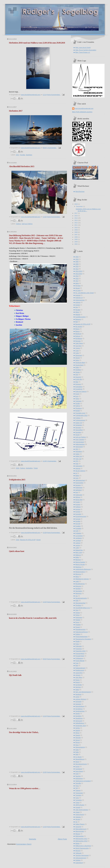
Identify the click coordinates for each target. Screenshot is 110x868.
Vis (76, 822)
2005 (76, 239)
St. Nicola (78, 757)
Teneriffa (78, 783)
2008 (76, 232)
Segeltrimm (79, 718)
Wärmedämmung (81, 829)
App (77, 307)
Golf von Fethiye (27, 224)
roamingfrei (79, 673)
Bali (76, 322)
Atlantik (78, 315)
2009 (76, 230)
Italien (77, 476)
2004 (76, 242)
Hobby (77, 454)
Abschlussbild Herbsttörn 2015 (22, 166)
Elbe (77, 382)
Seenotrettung (80, 706)
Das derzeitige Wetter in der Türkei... (24, 732)
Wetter (77, 843)
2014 (76, 218)
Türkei (36, 468)
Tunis (77, 798)
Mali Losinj (79, 552)
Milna (77, 577)
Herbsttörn (29, 468)
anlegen (78, 302)
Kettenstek (79, 495)
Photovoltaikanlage (81, 637)
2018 (76, 204)
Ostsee (78, 613)
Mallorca (78, 555)
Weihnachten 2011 (81, 839)
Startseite (32, 839)
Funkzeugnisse (80, 420)
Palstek (78, 620)
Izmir (77, 478)
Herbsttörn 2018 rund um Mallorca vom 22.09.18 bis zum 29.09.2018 (37, 43)
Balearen (78, 319)
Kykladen (78, 533)
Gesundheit (79, 430)
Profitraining (79, 658)
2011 (76, 225)
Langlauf (78, 540)
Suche (77, 766)
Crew (77, 351)
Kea (77, 492)
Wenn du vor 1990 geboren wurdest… (25, 788)
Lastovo (78, 543)
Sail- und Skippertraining (83, 692)
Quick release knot (17, 551)
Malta (77, 557)
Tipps (77, 786)
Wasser (78, 834)
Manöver (78, 560)
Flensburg (79, 408)
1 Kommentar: (52, 148)
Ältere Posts (62, 839)
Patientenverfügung (82, 632)
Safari (77, 690)
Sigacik (78, 735)
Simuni (78, 740)
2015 (18, 468)
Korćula (78, 519)
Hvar (77, 464)
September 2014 (81, 726)
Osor (77, 610)
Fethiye (18, 224)
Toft (76, 788)
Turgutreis (79, 800)
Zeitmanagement (81, 858)
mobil (77, 581)
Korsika (23, 155)
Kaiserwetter (79, 483)
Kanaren (78, 485)
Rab (77, 665)
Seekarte (78, 704)
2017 (18, 155)
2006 (76, 237)
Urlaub (77, 812)
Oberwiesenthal (80, 603)
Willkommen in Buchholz (83, 846)
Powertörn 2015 (80, 651)
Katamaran (79, 488)
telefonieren (79, 778)
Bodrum (78, 336)
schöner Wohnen (81, 699)
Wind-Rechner (80, 191)
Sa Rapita (79, 685)
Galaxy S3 (79, 423)
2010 (76, 228)
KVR (77, 531)
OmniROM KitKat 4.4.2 (83, 608)
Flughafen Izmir (80, 413)
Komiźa (78, 512)
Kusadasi (78, 528)
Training (78, 790)
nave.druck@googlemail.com (84, 108)
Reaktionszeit (80, 670)
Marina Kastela (80, 562)
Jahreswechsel (80, 480)
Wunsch (78, 851)
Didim (77, 367)
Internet (78, 468)
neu (76, 596)
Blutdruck (78, 334)
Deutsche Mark (80, 363)
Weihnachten (79, 836)
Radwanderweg (80, 668)
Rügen (77, 680)
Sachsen (78, 687)
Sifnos (77, 733)
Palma (77, 615)
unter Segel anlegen (82, 810)
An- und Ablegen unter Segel (84, 293)
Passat (78, 627)
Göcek (38, 540)
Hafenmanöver (80, 444)
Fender (78, 403)
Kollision (78, 507)
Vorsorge (78, 827)
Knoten (78, 502)
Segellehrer (79, 709)
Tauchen (78, 776)
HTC (77, 461)
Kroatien (78, 526)
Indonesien (79, 466)
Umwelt (78, 807)
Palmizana (79, 617)
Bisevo (77, 331)
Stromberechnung (81, 764)
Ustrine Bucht (80, 814)
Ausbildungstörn (80, 317)
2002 (76, 244)
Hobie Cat (79, 456)
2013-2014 (79, 274)
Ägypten (78, 286)
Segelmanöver (80, 711)
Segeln (78, 713)
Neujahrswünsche (81, 598)
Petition (78, 634)
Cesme (78, 348)
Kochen (78, 504)
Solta (77, 750)
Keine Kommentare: (54, 95)
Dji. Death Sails (15, 675)
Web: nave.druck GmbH (83, 48)
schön (77, 697)
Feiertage (78, 401)
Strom (77, 762)
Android (78, 295)
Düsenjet (78, 377)
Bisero (77, 329)
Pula (77, 663)
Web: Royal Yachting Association (86, 50)
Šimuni (78, 742)
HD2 (77, 449)
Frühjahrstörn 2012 (81, 415)
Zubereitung (79, 863)
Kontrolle (78, 514)
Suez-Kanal (79, 771)
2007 (76, 235)
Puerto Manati (80, 661)
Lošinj (77, 548)
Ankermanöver (80, 300)
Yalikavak (78, 853)
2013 (76, 220)
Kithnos (78, 497)
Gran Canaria (80, 439)
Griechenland (80, 442)
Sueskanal (79, 769)
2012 (76, 223)
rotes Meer (79, 677)
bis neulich (79, 326)
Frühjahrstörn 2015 (17, 480)
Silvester (78, 738)
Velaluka (78, 817)
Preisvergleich (80, 653)
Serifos (78, 728)
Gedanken (79, 425)
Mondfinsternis (80, 584)
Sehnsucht (79, 721)
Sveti (77, 774)
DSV (77, 375)
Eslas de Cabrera (81, 391)
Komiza (78, 509)
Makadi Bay (79, 550)
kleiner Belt (79, 500)
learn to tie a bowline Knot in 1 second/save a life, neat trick (33, 618)
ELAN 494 (79, 379)
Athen (77, 312)
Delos (77, 360)
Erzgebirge (79, 389)
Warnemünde (80, 831)
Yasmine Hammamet (82, 855)
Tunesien (78, 795)
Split (77, 754)
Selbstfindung (80, 723)
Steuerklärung (80, 759)
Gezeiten (78, 432)
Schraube (78, 702)
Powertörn (79, 649)
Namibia (78, 589)
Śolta (77, 752)
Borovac (78, 341)
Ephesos (78, 384)
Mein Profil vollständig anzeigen (82, 112)
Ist (76, 473)
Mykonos (78, 586)
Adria (77, 283)
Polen (77, 644)
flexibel (78, 411)
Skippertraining (80, 747)
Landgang (79, 538)
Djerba (77, 372)
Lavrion (78, 545)
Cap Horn (78, 346)
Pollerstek (79, 646)
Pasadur (78, 625)
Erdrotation (79, 387)
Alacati (77, 288)
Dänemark (79, 355)
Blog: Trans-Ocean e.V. (83, 52)
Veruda (78, 819)
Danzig (78, 358)
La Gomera (79, 536)
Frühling (78, 418)
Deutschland (79, 365)
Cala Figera (79, 343)
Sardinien (29, 155)
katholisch (79, 490)
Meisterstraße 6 (80, 572)
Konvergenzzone (81, 516)
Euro (77, 396)
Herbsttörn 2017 (16, 111)
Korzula (78, 524)
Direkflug (78, 370)
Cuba (77, 353)
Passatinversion (80, 629)
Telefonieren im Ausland (83, 781)
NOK (77, 600)
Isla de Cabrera (80, 471)
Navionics (78, 593)
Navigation (79, 591)
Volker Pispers (80, 824)
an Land (78, 290)
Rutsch (78, 682)
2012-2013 (79, 271)
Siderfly (78, 730)
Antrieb (78, 305)
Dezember (80, 206)
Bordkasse (79, 338)
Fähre (77, 399)
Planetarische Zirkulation (83, 639)
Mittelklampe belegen (82, 579)
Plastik (77, 641)
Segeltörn (78, 716)
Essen (77, 394)
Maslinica (78, 567)
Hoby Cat (78, 459)
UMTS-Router (80, 805)
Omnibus (78, 605)
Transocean (79, 793)
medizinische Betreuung (83, 569)
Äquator (78, 310)
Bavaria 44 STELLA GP (28, 540)
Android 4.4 (79, 298)
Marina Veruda (80, 564)
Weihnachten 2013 (81, 841)
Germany (78, 427)
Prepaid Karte (80, 656)
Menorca (78, 574)
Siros (77, 745)
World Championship (82, 848)
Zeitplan (78, 860)
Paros (77, 622)
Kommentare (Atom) (24, 844)
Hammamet (79, 447)
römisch (78, 675)
